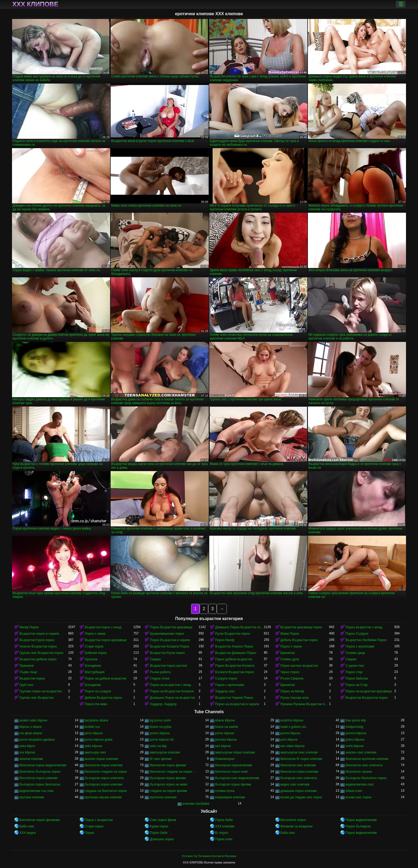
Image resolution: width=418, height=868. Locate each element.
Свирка (155, 659)
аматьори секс (96, 752)
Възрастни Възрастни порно (367, 698)
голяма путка (225, 791)
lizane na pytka (160, 727)
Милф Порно (29, 627)
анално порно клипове (101, 759)
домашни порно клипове (299, 791)
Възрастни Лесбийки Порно (366, 640)
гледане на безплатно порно (106, 791)
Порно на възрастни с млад (170, 685)
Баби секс (27, 826)
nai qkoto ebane (31, 733)
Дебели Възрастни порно (299, 640)
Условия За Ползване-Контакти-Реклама (209, 856)
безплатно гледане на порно (106, 772)
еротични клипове (163, 797)
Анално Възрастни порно (38, 646)
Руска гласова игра (295, 698)
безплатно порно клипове (299, 772)
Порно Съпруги (357, 634)
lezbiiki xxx (92, 727)
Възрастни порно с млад (103, 627)
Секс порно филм (163, 820)
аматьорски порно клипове (235, 752)
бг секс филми (161, 759)
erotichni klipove (292, 720)
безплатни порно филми (168, 765)
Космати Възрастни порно (235, 672)
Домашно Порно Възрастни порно (240, 627)
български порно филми (168, 778)
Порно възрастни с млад (364, 627)
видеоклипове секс (360, 784)
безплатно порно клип (232, 772)
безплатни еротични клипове (367, 759)
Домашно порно (162, 839)
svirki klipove (355, 746)
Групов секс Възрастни (37, 698)
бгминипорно (225, 759)
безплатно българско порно (40, 772)
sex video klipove (293, 746)
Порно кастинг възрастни (299, 666)
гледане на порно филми (168, 791)
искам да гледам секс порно (301, 797)
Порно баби (224, 820)
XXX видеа (28, 833)
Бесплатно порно (293, 820)
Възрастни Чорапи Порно (234, 698)
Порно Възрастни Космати (235, 666)
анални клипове (31, 759)
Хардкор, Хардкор (163, 704)
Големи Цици (355, 653)
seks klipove (93, 746)
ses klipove (223, 746)
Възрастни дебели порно (38, 659)
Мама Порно (290, 634)
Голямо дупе (290, 659)
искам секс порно (358, 797)
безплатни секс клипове (298, 765)
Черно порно (290, 672)
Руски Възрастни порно (233, 634)
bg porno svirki (160, 720)
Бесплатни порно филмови (40, 820)
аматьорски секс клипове (299, 752)
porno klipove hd (162, 740)
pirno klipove (94, 733)
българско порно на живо (169, 784)
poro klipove (289, 740)
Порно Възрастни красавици (171, 627)
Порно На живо (96, 704)
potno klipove (355, 740)
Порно (89, 833)
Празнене (27, 666)
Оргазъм (91, 659)
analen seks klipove (33, 720)
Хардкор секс (225, 691)
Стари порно (94, 646)
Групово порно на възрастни (41, 691)
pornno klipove (356, 733)
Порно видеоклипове (361, 820)
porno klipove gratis (99, 740)
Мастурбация (95, 672)
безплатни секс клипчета (364, 765)
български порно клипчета (104, 778)
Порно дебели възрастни (234, 659)
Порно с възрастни (99, 820)
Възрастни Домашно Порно (236, 653)
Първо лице (28, 672)
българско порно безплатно (40, 784)
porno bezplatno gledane (37, 740)
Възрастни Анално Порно (234, 646)
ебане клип (354, 791)
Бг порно (222, 833)
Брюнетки (288, 653)
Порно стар (354, 672)
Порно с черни (291, 646)
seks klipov (27, 746)
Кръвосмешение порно (167, 634)
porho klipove (225, 733)
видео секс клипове (295, 784)
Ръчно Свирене (292, 678)
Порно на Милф (292, 691)
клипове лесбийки (196, 804)
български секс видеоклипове (237, 778)
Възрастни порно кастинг (168, 666)
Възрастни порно (32, 678)
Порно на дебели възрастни (106, 678)
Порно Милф (225, 640)
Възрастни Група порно (37, 640)
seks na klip (158, 746)
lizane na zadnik (227, 727)
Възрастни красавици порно (301, 627)
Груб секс (27, 685)
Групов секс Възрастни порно (41, 653)
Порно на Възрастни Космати (172, 691)
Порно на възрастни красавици (369, 691)
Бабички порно (96, 653)
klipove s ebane (31, 727)
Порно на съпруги (98, 691)
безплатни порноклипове (234, 765)
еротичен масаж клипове (103, 797)
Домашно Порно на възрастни (172, 698)
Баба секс (288, 833)
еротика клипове (32, 797)
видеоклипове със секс (37, 791)
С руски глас (355, 666)
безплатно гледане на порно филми (174, 772)
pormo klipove (290, 733)
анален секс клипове (361, 752)
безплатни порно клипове (104, 765)
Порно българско (358, 826)
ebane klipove (225, 720)
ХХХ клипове (35, 4)
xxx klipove (27, 752)
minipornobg (354, 727)
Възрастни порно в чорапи (39, 634)
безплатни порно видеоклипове (43, 765)
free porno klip (356, 720)
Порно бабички (357, 678)
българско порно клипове (104, 784)
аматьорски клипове (165, 752)
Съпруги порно (226, 678)
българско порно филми (233, 784)
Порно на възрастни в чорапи (237, 704)
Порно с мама (95, 634)
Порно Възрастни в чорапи (170, 640)
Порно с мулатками (360, 646)
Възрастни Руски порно (167, 653)
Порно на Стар (357, 685)
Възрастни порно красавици (106, 640)
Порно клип (224, 839)
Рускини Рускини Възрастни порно (305, 704)
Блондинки (93, 685)
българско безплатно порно (366, 778)
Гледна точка (160, 678)
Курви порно (159, 826)
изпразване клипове (230, 797)
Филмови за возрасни (297, 826)
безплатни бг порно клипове (301, 759)
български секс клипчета (299, 778)
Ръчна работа (160, 672)
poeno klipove (160, 733)
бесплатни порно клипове (39, 778)
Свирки (351, 659)
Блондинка (93, 666)
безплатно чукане (359, 772)
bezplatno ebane (97, 720)
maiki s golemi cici (293, 727)
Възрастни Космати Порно (170, 646)
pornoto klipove (226, 740)
